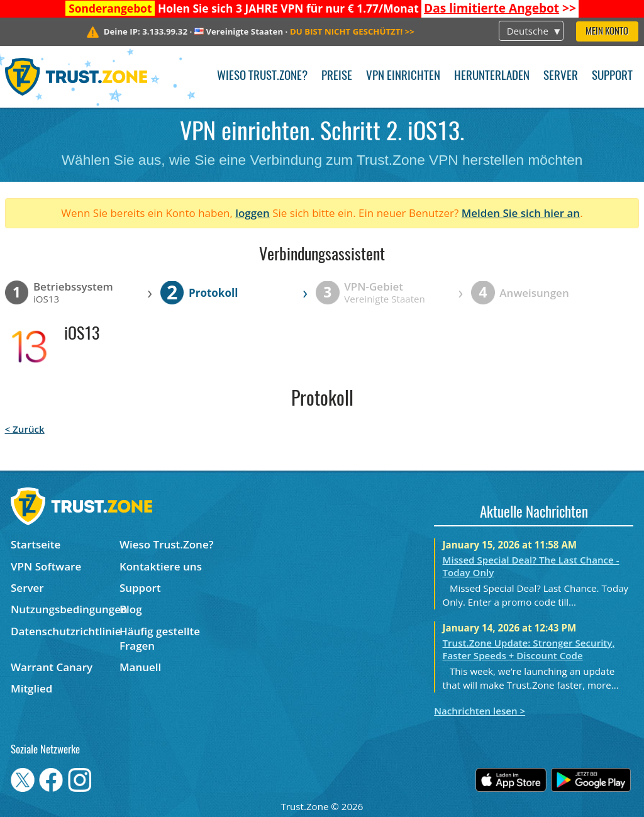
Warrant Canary (52, 667)
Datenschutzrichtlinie (65, 631)
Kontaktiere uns (161, 566)
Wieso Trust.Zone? (262, 76)
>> (500, 8)
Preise (337, 76)
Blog (131, 609)
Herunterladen (492, 76)
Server (561, 76)
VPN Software (46, 566)
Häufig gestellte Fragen (160, 638)
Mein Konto (607, 32)
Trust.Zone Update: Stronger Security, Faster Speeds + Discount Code (529, 649)
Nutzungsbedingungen (65, 609)
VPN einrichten (403, 76)
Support (612, 76)
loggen (253, 213)
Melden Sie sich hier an (521, 213)
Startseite (36, 544)
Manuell (140, 667)
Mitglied (31, 688)
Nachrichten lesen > (480, 711)
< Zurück (25, 429)
